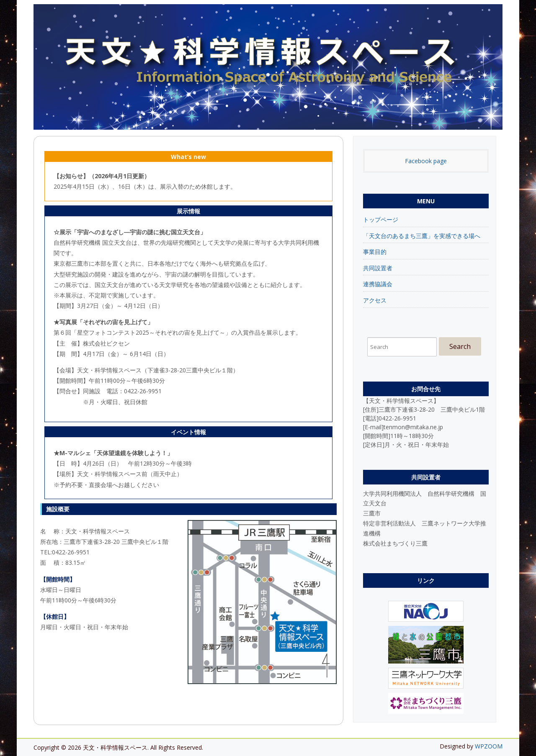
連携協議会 (378, 284)
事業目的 (375, 252)
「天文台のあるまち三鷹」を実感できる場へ (422, 236)
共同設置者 (378, 268)
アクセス (375, 300)
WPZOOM (489, 746)
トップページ (381, 219)
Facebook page (426, 161)
